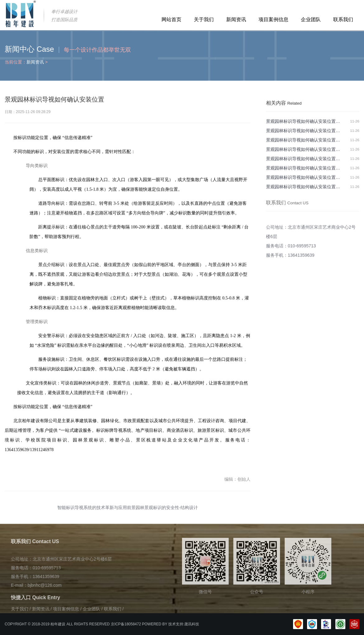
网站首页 (171, 19)
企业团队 (311, 19)
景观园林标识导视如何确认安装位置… (303, 124)
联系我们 (343, 19)
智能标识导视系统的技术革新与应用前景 (96, 511)
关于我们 (204, 19)
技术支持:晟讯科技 (184, 624)
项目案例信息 (273, 19)
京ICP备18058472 (126, 624)
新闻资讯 (236, 19)
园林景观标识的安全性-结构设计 (167, 511)
